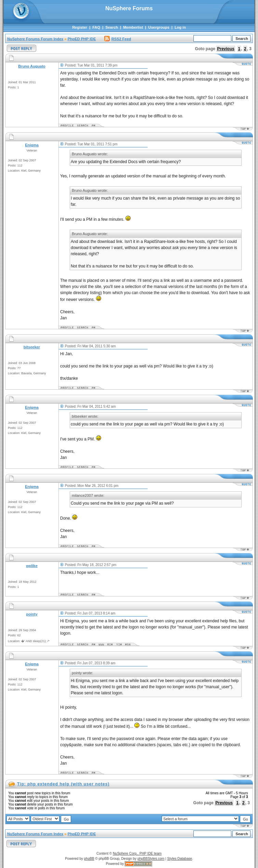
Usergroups (159, 27)
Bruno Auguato (32, 66)
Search (112, 27)
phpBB (89, 859)
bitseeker (32, 347)
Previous (226, 49)
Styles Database (180, 859)
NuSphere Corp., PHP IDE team (137, 853)
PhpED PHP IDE (82, 39)
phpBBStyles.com (151, 859)
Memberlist (133, 27)
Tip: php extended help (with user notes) (63, 784)
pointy (32, 614)
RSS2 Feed (118, 39)
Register (80, 27)
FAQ (96, 27)
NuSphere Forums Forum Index (35, 39)
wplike (32, 566)
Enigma (32, 145)
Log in (180, 27)
